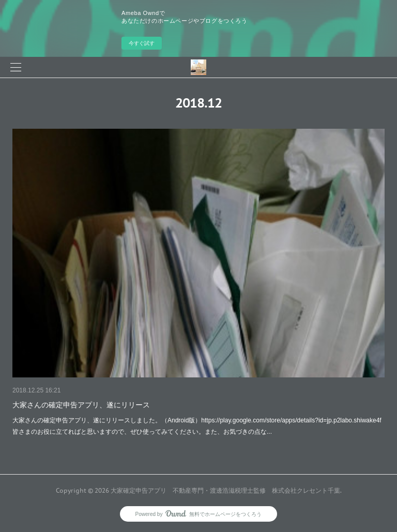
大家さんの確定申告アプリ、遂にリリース (81, 405)
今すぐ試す (142, 43)
